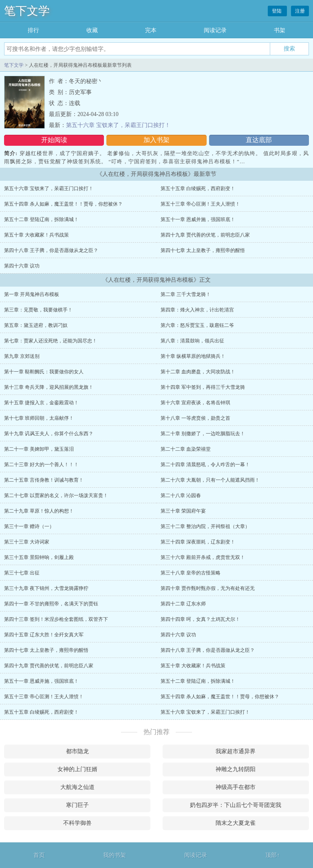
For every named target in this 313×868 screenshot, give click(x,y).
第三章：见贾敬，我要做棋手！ (38, 310)
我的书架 (115, 855)
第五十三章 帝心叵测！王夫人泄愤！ (200, 204)
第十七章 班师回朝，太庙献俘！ (39, 418)
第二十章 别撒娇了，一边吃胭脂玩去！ (203, 434)
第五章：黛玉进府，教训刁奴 (36, 325)
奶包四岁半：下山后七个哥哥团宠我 (236, 805)
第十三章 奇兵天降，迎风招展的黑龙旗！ (49, 387)
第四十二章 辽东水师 (183, 604)
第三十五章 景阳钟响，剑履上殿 (39, 557)
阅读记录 (215, 30)
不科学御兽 (77, 823)
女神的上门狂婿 (77, 769)
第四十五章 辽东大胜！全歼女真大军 (44, 635)
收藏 (92, 30)
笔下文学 (27, 11)
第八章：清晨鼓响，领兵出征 (192, 341)
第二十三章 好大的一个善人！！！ (41, 465)
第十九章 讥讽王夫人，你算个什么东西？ (49, 434)
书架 (280, 30)
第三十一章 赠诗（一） (29, 526)
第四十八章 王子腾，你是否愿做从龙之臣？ (51, 250)
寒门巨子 (77, 805)
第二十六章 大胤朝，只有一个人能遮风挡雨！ (210, 480)
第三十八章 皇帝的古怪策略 (191, 573)
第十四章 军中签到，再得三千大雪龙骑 (203, 387)
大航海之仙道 (77, 787)
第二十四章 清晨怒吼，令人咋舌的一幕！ (205, 465)
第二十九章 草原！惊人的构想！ (39, 511)
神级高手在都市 (236, 787)
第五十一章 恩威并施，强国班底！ (198, 219)
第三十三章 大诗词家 (27, 542)
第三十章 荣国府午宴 (183, 511)
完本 (151, 30)
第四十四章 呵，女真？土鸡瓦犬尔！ (200, 619)
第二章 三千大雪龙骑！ (186, 294)
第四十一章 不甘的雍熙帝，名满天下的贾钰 (51, 604)
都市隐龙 (77, 751)
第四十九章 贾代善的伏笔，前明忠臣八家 (205, 235)
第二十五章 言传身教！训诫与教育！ (44, 480)
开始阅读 (54, 140)
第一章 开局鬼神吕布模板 (32, 294)
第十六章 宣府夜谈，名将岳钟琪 (195, 403)
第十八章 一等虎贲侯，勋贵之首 (195, 418)
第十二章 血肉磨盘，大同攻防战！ (198, 372)
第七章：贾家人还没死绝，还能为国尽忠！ (51, 341)
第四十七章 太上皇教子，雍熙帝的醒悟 (203, 250)
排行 (33, 30)
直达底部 (259, 140)
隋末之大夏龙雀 (236, 823)
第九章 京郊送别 (22, 356)
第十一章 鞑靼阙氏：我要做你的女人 (44, 372)
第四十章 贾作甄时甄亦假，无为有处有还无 (208, 588)
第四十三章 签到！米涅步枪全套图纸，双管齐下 (56, 619)
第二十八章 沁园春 (181, 495)
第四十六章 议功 (22, 266)
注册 (300, 11)
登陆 (277, 11)
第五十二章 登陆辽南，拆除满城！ (41, 219)
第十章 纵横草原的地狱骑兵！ (193, 356)
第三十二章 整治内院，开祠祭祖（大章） (205, 526)
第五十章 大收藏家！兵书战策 (36, 235)
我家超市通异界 (236, 751)
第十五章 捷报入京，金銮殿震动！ (41, 403)
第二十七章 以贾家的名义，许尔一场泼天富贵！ (56, 495)
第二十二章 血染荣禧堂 (186, 449)
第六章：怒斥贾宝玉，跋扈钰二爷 (197, 325)
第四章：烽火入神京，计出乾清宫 (197, 310)
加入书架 (156, 140)
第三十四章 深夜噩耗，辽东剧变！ (198, 542)
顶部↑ (272, 855)
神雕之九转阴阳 (236, 769)
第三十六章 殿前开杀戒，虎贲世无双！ (203, 557)
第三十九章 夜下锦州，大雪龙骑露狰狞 (46, 588)
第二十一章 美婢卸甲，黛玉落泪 (39, 449)
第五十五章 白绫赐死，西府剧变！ (198, 189)
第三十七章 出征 (22, 573)
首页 (39, 855)
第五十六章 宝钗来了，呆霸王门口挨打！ (118, 125)
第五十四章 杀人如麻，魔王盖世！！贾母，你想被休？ (63, 204)
